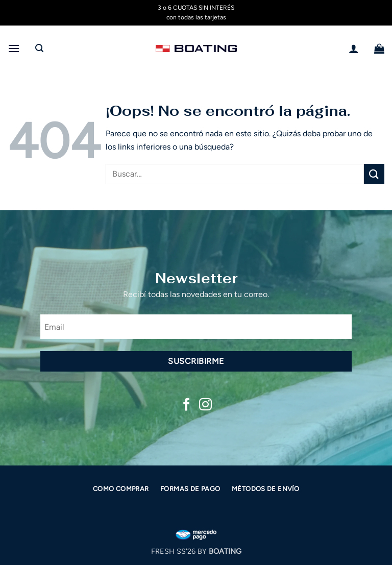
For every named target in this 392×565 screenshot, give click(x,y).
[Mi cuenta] (354, 48)
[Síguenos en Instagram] (205, 405)
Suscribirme (196, 361)
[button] (14, 48)
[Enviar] (374, 174)
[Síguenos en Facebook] (187, 405)
